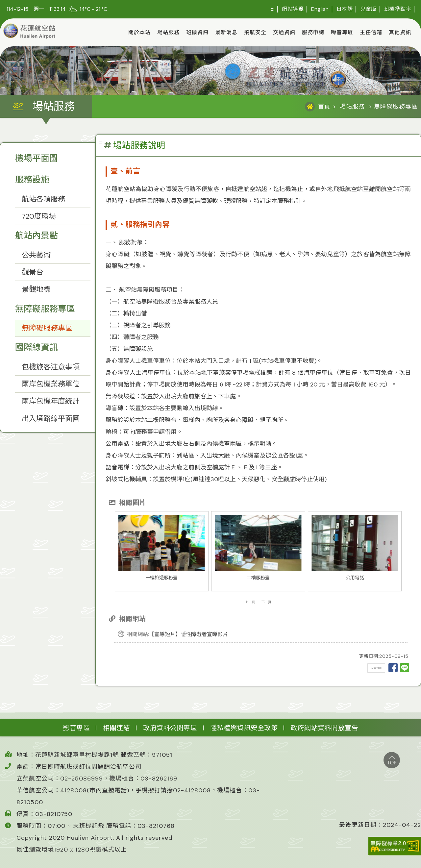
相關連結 (116, 728)
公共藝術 (36, 255)
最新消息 (226, 32)
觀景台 (33, 272)
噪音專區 (342, 32)
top (392, 760)
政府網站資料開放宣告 (324, 728)
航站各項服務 (43, 199)
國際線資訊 (37, 347)
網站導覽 (293, 9)
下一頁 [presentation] (266, 602)
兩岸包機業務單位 (51, 384)
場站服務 (168, 32)
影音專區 (76, 728)
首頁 (324, 107)
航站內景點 (37, 236)
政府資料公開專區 (170, 728)
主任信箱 (371, 32)
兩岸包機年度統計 (51, 401)
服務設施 (32, 180)
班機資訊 (197, 32)
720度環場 (39, 216)
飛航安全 (255, 32)
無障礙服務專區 (45, 309)
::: (273, 9)
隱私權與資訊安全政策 (244, 728)
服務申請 (313, 32)
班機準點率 (398, 9)
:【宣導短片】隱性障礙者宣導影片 (177, 634)
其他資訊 (400, 32)
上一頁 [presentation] (250, 602)
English (320, 9)
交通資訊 (284, 32)
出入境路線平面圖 (51, 419)
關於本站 (139, 32)
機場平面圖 (37, 158)
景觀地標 (36, 289)
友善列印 (376, 668)
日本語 (345, 9)
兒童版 (368, 9)
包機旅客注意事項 (51, 367)
